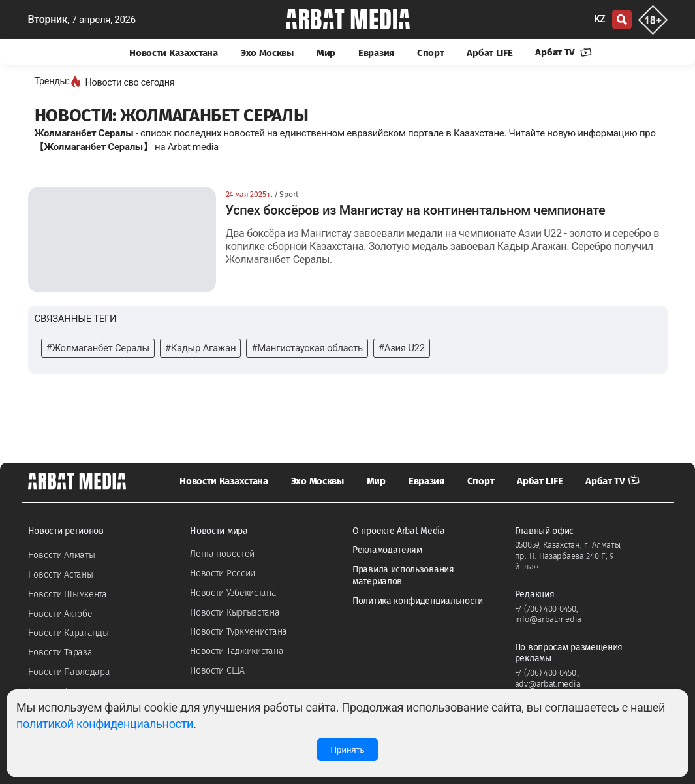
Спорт (431, 53)
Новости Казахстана (174, 53)
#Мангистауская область (307, 348)
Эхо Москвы (267, 53)
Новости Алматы (62, 555)
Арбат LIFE (489, 53)
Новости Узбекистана (233, 593)
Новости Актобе (60, 614)
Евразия (376, 53)
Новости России (223, 573)
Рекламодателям (387, 550)
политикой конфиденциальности (105, 724)
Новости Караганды (69, 633)
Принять (347, 750)
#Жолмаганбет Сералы (98, 348)
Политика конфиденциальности (418, 601)
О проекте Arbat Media (399, 531)
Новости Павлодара (69, 672)
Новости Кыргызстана (235, 613)
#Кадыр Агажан (201, 348)
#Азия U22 (402, 348)
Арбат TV (563, 52)
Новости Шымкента (68, 594)
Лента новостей (222, 554)
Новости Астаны (61, 575)
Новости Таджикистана (237, 651)
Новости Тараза (60, 652)
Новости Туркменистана (239, 632)
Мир (326, 53)
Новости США (217, 671)
